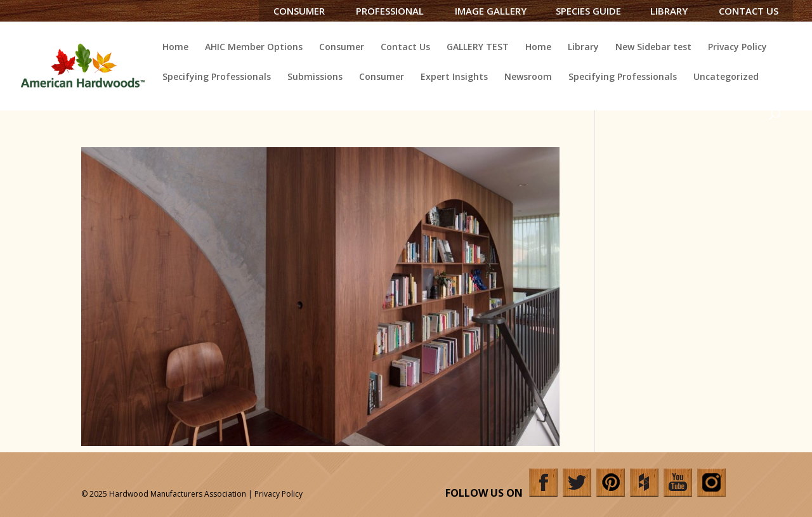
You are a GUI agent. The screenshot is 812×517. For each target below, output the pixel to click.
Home (175, 48)
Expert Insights (454, 77)
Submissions (315, 77)
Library (669, 11)
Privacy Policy (737, 48)
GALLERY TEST (478, 48)
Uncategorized (726, 77)
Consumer (299, 11)
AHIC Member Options (254, 48)
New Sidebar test (653, 48)
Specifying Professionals (217, 77)
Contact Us (749, 11)
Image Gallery (491, 11)
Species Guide (588, 11)
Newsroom (528, 77)
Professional (390, 11)
